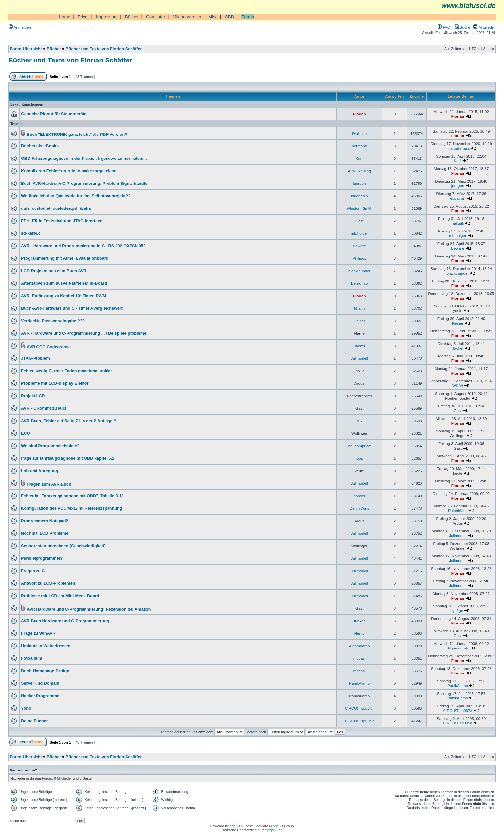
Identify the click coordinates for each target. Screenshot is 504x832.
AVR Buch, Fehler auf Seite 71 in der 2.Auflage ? (69, 421)
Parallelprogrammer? (42, 558)
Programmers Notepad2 (45, 521)
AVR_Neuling (360, 171)
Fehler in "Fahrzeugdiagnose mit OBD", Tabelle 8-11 (72, 496)
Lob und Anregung (40, 471)
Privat (83, 17)
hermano (359, 146)
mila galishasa (458, 148)
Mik (359, 421)
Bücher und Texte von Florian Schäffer (104, 49)
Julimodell (359, 358)
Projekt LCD (33, 396)
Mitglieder (484, 27)
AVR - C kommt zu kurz (44, 408)
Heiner (359, 321)
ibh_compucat (359, 446)
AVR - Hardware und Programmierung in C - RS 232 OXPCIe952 (83, 246)
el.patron (457, 198)
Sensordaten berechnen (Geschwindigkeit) (63, 546)
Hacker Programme (40, 696)
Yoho (26, 708)
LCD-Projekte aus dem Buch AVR (54, 271)
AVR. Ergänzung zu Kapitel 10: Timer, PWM (63, 296)
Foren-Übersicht (26, 49)
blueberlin (359, 196)
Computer (156, 17)
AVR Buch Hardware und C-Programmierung (65, 621)
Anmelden (20, 27)
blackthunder (359, 271)
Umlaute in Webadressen (46, 646)
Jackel (360, 346)
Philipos (360, 258)
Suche (463, 27)
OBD (229, 17)
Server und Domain (40, 683)
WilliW (458, 386)
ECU (25, 433)
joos (360, 458)
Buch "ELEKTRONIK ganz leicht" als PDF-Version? (77, 135)
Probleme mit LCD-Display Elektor (55, 383)
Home (64, 17)
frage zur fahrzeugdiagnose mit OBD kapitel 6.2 (68, 458)
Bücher (132, 17)
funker (359, 621)
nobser (359, 496)
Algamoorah (360, 646)
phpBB (235, 826)
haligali (458, 223)
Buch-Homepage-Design (45, 671)
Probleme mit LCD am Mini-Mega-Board (60, 596)
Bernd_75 (359, 283)
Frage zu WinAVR (38, 633)
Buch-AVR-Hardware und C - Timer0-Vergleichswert (72, 308)
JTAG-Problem (36, 358)
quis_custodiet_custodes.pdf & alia (56, 208)
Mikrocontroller (187, 17)
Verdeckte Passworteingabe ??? (53, 321)
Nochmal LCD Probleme (45, 533)
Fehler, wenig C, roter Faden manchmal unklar (67, 371)
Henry (360, 633)
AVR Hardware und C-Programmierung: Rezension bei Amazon (89, 609)
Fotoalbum (32, 658)
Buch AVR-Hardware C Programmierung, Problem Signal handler (85, 184)
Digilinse (359, 133)
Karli (360, 158)
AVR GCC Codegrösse (49, 347)
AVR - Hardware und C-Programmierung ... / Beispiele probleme (84, 333)
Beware (360, 246)
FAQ (444, 27)
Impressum (107, 17)
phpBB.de (275, 830)
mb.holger (359, 233)
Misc (213, 17)
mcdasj (360, 658)
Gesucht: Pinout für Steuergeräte (54, 114)
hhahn (359, 308)
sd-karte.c (31, 233)
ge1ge (458, 611)
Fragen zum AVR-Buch (49, 484)
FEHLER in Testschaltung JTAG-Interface (62, 221)
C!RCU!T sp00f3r (360, 708)
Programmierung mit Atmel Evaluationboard (65, 258)
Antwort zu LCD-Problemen (48, 583)
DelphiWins (360, 508)
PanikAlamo (359, 683)
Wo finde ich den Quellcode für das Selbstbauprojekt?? (76, 196)
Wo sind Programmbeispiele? (50, 446)
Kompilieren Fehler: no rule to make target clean (69, 171)
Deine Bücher (35, 721)
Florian (360, 114)
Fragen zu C (33, 571)
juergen (360, 183)
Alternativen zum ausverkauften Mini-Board (64, 283)
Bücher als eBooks (40, 146)
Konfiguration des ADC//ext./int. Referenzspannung (72, 508)
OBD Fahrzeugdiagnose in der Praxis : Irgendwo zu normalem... (84, 159)
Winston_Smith (359, 208)
